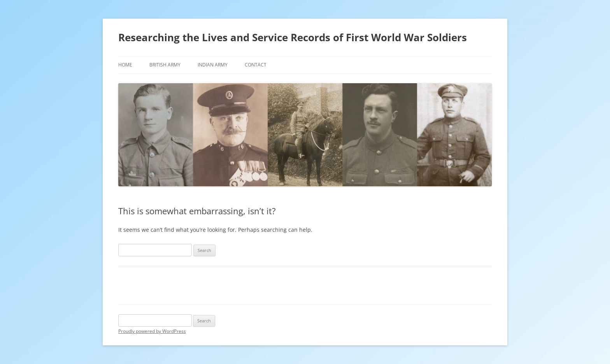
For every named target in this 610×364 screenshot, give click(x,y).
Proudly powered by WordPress (152, 331)
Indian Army (213, 65)
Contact (256, 65)
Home (125, 65)
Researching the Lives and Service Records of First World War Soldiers (293, 37)
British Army (165, 65)
